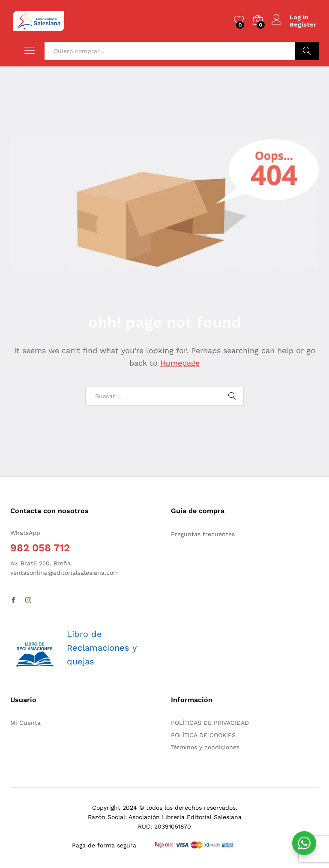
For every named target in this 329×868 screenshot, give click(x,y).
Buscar (307, 51)
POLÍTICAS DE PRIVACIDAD (210, 723)
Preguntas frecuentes (203, 534)
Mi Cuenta (25, 723)
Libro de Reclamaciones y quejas (102, 648)
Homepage (180, 363)
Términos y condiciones (205, 747)
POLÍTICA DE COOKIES (203, 735)
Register (303, 24)
